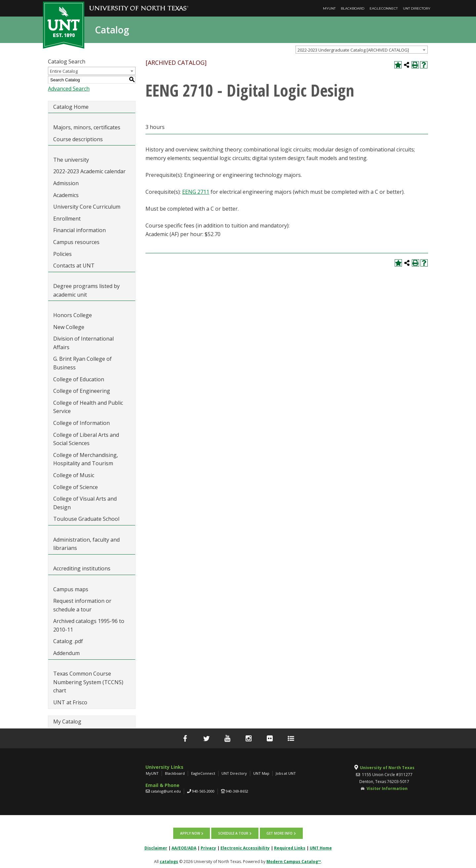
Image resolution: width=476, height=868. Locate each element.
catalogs (169, 860)
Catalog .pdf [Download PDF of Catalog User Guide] (68, 641)
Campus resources (76, 242)
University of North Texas (387, 768)
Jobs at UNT (286, 773)
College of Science (76, 487)
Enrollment (67, 219)
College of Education (79, 379)
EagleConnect (384, 8)
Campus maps (71, 589)
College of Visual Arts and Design (85, 503)
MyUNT (329, 8)
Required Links (290, 847)
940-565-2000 (203, 791)
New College (69, 327)
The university (71, 160)
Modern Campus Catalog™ (294, 860)
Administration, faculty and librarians (86, 544)
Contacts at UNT (74, 266)
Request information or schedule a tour (82, 605)
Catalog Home (71, 107)
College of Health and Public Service (88, 407)
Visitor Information (387, 788)
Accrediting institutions (82, 568)
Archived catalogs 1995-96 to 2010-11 (89, 625)
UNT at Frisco (70, 702)
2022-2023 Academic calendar (89, 171)
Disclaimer (156, 847)
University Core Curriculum (87, 207)
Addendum (66, 653)
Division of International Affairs (83, 343)
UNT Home (321, 847)
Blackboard (353, 8)
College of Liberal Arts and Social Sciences (86, 439)
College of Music (74, 475)
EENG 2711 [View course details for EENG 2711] (196, 192)
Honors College (73, 315)
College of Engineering (82, 391)
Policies (62, 254)
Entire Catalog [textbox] (64, 71)
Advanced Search (69, 89)
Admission (66, 183)
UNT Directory (417, 8)
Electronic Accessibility (245, 847)
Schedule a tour (233, 833)
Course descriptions (78, 139)
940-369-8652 (237, 791)
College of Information (81, 423)
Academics (66, 195)
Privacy (208, 847)
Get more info (278, 833)
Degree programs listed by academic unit (86, 290)
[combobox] (362, 50)
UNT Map (261, 773)
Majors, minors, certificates (87, 127)
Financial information (79, 230)
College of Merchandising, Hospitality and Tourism (86, 459)
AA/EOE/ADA (184, 847)
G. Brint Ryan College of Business (82, 363)
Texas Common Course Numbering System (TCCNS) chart (88, 682)
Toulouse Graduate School (86, 519)
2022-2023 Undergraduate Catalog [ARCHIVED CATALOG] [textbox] (353, 50)
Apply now (191, 833)
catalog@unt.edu (166, 791)
